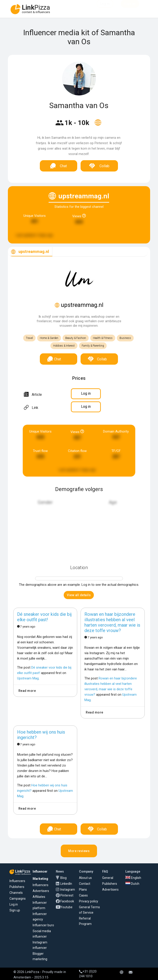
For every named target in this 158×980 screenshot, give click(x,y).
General (108, 878)
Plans (83, 890)
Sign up (15, 910)
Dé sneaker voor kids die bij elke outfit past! (44, 617)
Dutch (132, 884)
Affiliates (39, 897)
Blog (63, 878)
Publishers (17, 887)
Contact (85, 884)
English (133, 878)
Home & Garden (49, 338)
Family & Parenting (93, 346)
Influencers (17, 881)
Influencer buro (43, 925)
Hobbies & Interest (64, 346)
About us (85, 878)
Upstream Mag (28, 678)
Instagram (68, 890)
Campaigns (18, 899)
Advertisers (41, 891)
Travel (29, 338)
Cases (83, 895)
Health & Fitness (103, 338)
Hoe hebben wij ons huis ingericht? (41, 735)
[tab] (30, 252)
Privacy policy (89, 901)
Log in (14, 904)
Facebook (67, 901)
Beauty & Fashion (76, 338)
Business (125, 338)
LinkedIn (66, 884)
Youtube (66, 907)
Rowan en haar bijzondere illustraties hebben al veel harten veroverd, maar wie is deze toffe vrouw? (112, 622)
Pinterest (67, 895)
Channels (16, 893)
